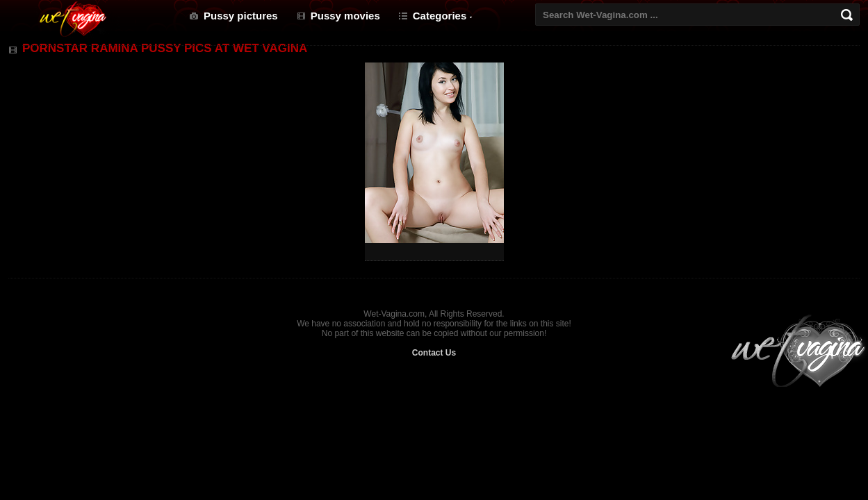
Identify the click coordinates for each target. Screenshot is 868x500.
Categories (440, 16)
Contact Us (434, 353)
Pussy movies (345, 16)
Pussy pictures (241, 16)
